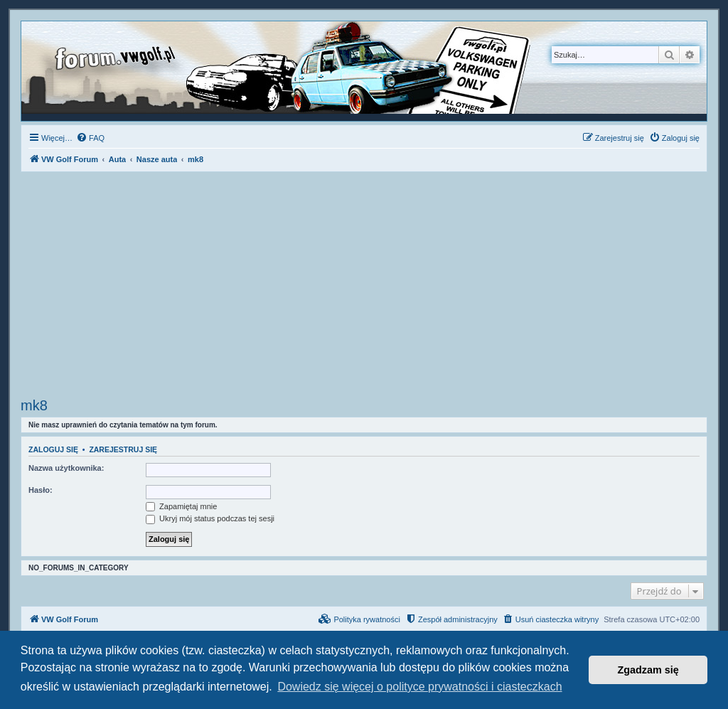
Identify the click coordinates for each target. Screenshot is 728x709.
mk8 (34, 405)
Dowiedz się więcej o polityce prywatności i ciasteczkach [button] (419, 687)
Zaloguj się (53, 449)
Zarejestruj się (123, 449)
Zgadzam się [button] (648, 670)
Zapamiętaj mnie (181, 506)
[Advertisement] (364, 287)
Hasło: (41, 490)
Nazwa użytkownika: (66, 468)
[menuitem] (90, 138)
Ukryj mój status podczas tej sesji (210, 518)
